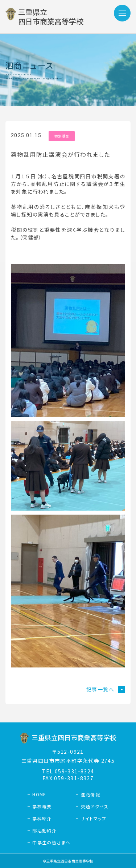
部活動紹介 (44, 830)
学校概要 (42, 806)
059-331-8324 (75, 771)
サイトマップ (94, 818)
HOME (39, 794)
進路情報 (91, 794)
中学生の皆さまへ (51, 842)
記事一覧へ (100, 689)
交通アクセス (95, 806)
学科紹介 (42, 818)
